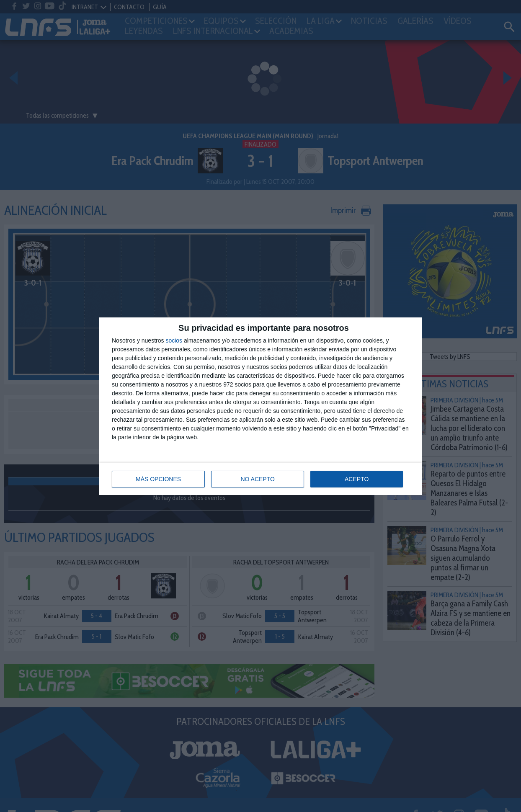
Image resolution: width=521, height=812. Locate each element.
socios (174, 340)
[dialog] (260, 406)
